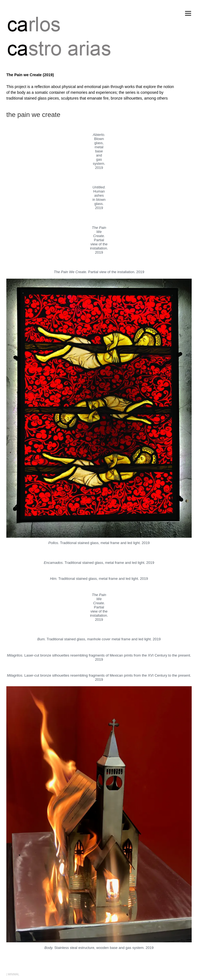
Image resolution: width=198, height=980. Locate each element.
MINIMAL (13, 974)
